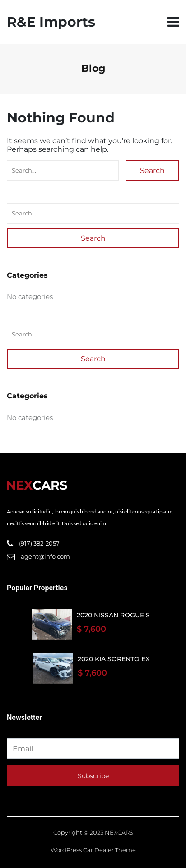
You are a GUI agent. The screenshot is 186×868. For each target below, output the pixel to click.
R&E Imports (51, 22)
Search (152, 170)
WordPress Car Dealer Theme (93, 850)
